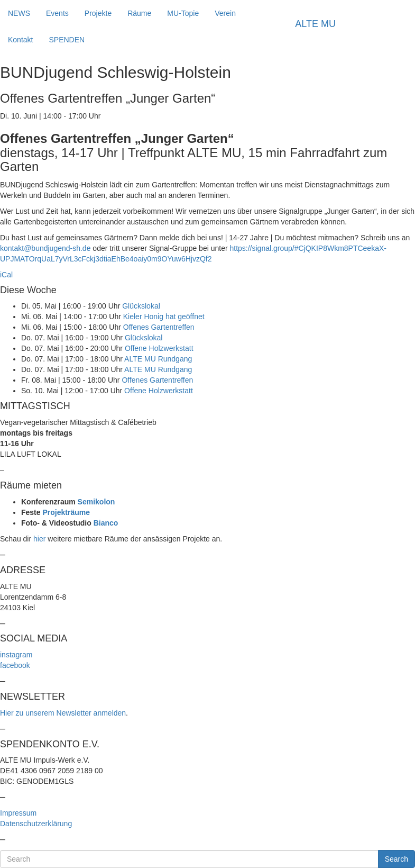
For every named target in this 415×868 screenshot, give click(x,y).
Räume (139, 13)
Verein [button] (225, 13)
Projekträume (66, 512)
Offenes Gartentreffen (159, 327)
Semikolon (96, 502)
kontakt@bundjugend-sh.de (45, 248)
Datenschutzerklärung (36, 824)
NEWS (19, 13)
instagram (16, 655)
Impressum (18, 813)
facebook (15, 665)
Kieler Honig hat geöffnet (164, 317)
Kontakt (20, 40)
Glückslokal (141, 306)
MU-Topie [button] (183, 13)
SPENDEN (67, 40)
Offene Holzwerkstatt (159, 348)
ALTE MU (315, 24)
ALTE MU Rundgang (158, 359)
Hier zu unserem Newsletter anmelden (63, 713)
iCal (6, 275)
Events (57, 13)
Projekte (98, 13)
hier (39, 539)
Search (396, 859)
